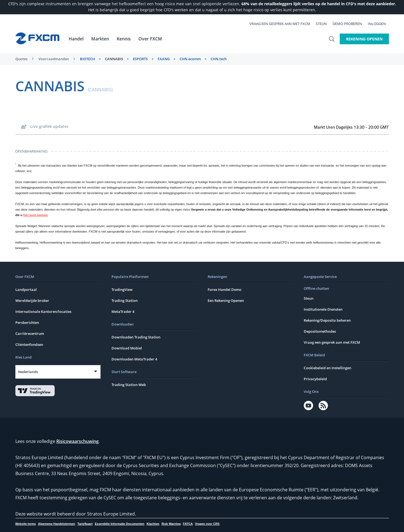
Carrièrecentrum (30, 333)
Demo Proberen (350, 24)
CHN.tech (219, 59)
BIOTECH (87, 59)
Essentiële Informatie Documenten (119, 524)
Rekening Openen (364, 39)
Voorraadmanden (54, 59)
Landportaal (26, 290)
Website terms (26, 524)
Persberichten (27, 322)
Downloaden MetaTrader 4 (134, 359)
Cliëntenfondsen (29, 344)
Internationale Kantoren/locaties (43, 312)
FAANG (164, 59)
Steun (324, 24)
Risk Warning (171, 524)
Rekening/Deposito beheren (327, 320)
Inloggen (380, 24)
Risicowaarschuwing (77, 441)
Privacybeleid (315, 379)
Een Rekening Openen (226, 301)
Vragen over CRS (207, 524)
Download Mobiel (127, 348)
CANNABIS (114, 59)
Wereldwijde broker (32, 301)
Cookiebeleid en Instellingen (328, 368)
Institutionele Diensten (323, 309)
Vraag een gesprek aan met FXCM (283, 24)
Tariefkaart (85, 524)
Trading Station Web (129, 385)
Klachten (153, 524)
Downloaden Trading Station (136, 337)
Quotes (21, 59)
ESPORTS (140, 59)
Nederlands (28, 372)
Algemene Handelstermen (57, 524)
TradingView (122, 290)
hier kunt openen (35, 215)
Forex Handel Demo (225, 290)
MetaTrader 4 (123, 312)
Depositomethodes (320, 331)
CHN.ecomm (190, 59)
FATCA (188, 524)
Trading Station (125, 301)
